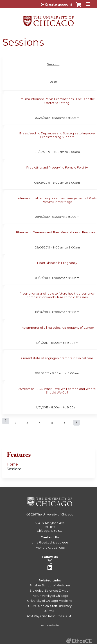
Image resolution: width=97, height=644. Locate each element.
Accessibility (50, 625)
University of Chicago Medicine (50, 601)
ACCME (50, 611)
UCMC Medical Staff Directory (50, 606)
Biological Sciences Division (50, 590)
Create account (59, 5)
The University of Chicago (55, 514)
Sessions (14, 469)
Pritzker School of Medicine (50, 585)
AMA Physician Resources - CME (50, 616)
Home (12, 464)
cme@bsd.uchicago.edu (50, 542)
